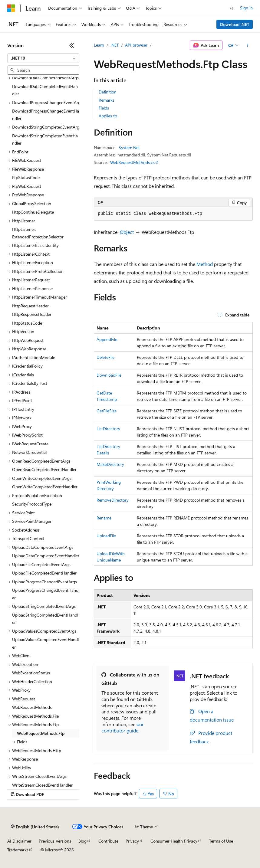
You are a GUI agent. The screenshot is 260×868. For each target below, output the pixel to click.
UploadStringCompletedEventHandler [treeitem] (45, 619)
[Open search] (232, 8)
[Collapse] (72, 45)
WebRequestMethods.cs (132, 162)
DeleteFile (105, 357)
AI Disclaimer (19, 841)
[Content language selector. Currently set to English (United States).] (35, 827)
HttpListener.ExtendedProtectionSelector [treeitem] (38, 233)
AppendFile (107, 339)
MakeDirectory (110, 464)
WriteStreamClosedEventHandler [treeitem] (42, 785)
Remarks (107, 100)
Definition (108, 92)
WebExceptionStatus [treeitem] (31, 673)
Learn (99, 45)
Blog (82, 841)
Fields (104, 108)
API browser (136, 45)
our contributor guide (123, 727)
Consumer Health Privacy (174, 841)
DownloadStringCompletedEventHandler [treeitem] (45, 139)
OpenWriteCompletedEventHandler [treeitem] (45, 487)
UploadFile (106, 536)
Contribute (108, 841)
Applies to (108, 116)
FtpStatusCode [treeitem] (26, 177)
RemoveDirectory (113, 500)
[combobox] (43, 58)
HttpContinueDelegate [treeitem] (33, 212)
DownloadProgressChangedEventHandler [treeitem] (46, 115)
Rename (104, 518)
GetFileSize (107, 411)
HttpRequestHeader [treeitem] (30, 306)
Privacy (132, 841)
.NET (115, 45)
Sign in (246, 8)
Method (205, 264)
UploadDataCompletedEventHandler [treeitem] (46, 556)
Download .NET (235, 24)
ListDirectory (108, 429)
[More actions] (247, 45)
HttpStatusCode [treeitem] (27, 323)
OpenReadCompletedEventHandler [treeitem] (44, 469)
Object (127, 232)
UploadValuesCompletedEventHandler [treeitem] (45, 643)
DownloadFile (109, 375)
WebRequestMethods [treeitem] (32, 707)
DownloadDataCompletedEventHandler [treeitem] (45, 90)
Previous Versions (55, 841)
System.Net (129, 147)
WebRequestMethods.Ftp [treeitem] (41, 733)
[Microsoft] (11, 8)
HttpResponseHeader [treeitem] (32, 314)
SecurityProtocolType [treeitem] (32, 504)
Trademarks (18, 850)
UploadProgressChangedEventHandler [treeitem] (46, 594)
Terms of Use (221, 841)
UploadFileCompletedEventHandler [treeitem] (44, 573)
